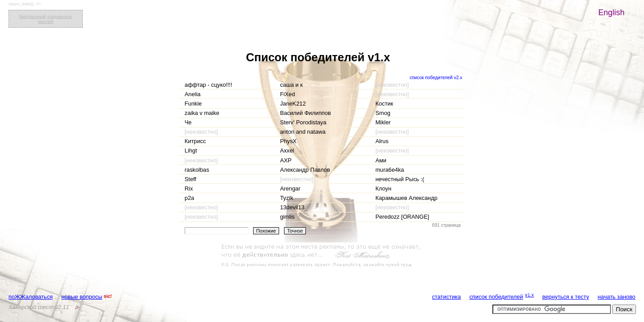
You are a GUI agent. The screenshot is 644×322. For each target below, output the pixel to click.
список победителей (496, 297)
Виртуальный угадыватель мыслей (46, 19)
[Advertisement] (322, 256)
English (612, 13)
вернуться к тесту (566, 297)
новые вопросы (82, 297)
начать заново (616, 297)
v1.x (530, 295)
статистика (446, 297)
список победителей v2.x (436, 78)
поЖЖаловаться (31, 297)
